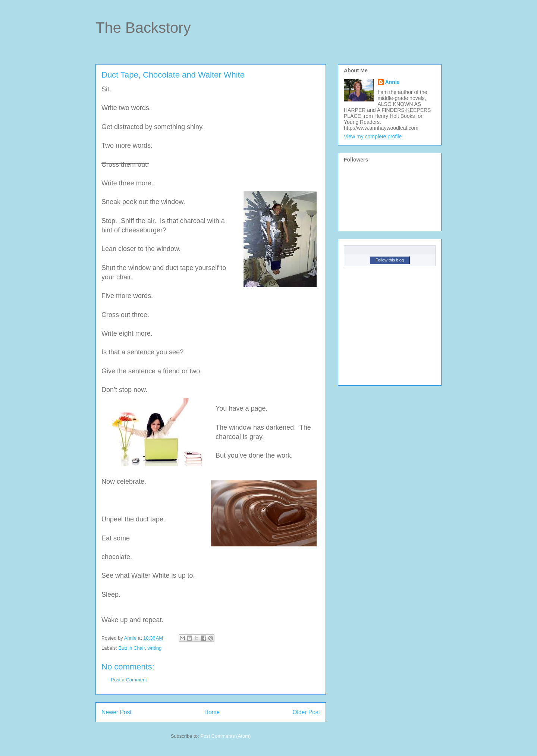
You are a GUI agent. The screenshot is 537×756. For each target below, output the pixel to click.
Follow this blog (390, 260)
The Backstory (143, 28)
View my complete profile (373, 137)
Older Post (306, 712)
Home (212, 712)
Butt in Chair (132, 648)
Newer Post (117, 712)
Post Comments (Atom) (225, 736)
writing (155, 648)
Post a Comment (129, 680)
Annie (392, 82)
